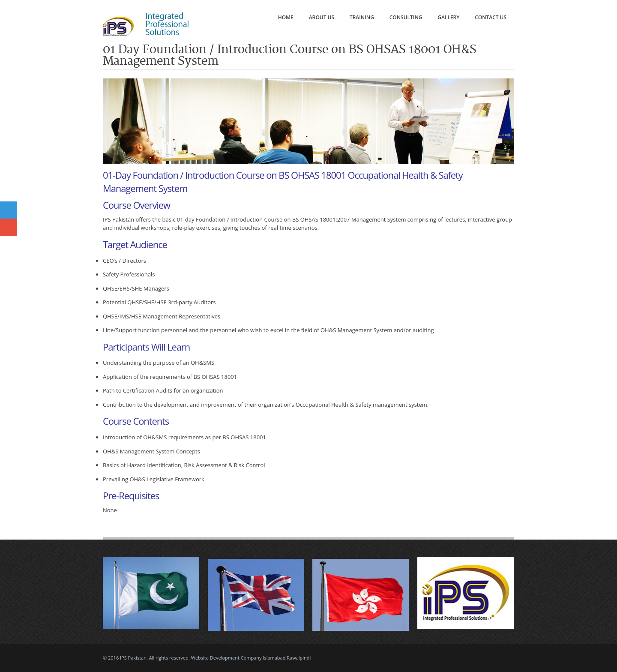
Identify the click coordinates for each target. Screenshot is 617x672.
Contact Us (491, 17)
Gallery (448, 17)
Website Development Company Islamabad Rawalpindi (251, 658)
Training (362, 17)
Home (286, 17)
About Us (322, 17)
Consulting (406, 17)
